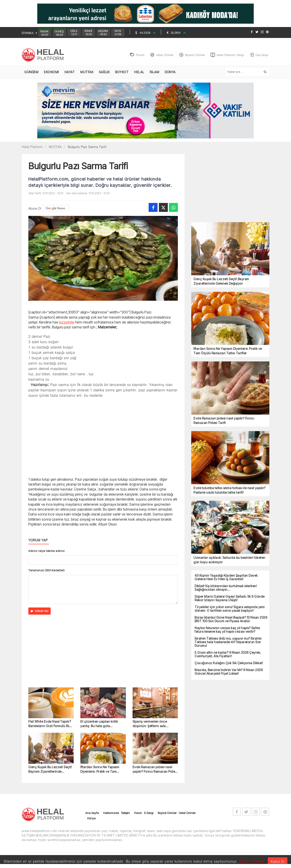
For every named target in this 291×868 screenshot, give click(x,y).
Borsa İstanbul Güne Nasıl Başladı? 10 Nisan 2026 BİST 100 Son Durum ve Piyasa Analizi (231, 619)
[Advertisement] (103, 437)
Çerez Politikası (252, 861)
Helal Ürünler (187, 813)
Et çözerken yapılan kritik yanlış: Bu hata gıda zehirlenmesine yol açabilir (100, 724)
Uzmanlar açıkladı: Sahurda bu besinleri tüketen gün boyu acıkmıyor (229, 560)
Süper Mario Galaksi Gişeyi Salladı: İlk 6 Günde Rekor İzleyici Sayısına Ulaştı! (230, 598)
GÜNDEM (31, 72)
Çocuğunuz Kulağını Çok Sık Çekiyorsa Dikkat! (229, 663)
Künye (91, 818)
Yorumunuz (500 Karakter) (46, 570)
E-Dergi (149, 813)
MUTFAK (87, 72)
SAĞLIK (104, 72)
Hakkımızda (111, 813)
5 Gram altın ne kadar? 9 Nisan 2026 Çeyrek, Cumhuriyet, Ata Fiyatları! (228, 654)
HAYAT (70, 72)
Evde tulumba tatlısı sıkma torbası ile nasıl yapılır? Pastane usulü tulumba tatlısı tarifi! (230, 490)
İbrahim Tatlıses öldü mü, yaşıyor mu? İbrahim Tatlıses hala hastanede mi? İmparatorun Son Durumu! (228, 642)
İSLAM (155, 72)
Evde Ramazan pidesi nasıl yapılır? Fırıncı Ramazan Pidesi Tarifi (155, 769)
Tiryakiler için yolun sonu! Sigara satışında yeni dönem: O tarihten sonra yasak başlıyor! (230, 609)
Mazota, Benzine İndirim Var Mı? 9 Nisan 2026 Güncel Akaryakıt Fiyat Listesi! (229, 672)
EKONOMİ (51, 72)
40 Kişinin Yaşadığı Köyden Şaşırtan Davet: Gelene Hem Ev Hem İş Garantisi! (226, 577)
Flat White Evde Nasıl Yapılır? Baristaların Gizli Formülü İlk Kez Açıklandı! (50, 724)
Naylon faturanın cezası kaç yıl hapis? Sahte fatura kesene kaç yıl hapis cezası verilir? (227, 630)
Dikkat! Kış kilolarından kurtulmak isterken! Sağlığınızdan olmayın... (226, 588)
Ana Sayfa (92, 813)
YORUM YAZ (39, 611)
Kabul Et (278, 861)
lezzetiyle (67, 322)
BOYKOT (122, 72)
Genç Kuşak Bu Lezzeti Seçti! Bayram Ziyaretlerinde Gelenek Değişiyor (50, 769)
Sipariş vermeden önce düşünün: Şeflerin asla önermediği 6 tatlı (150, 724)
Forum (138, 813)
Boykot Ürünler (167, 813)
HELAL (139, 72)
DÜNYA (170, 72)
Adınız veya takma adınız (46, 551)
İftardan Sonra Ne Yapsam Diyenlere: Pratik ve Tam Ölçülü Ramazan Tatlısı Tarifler (100, 769)
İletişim (126, 813)
